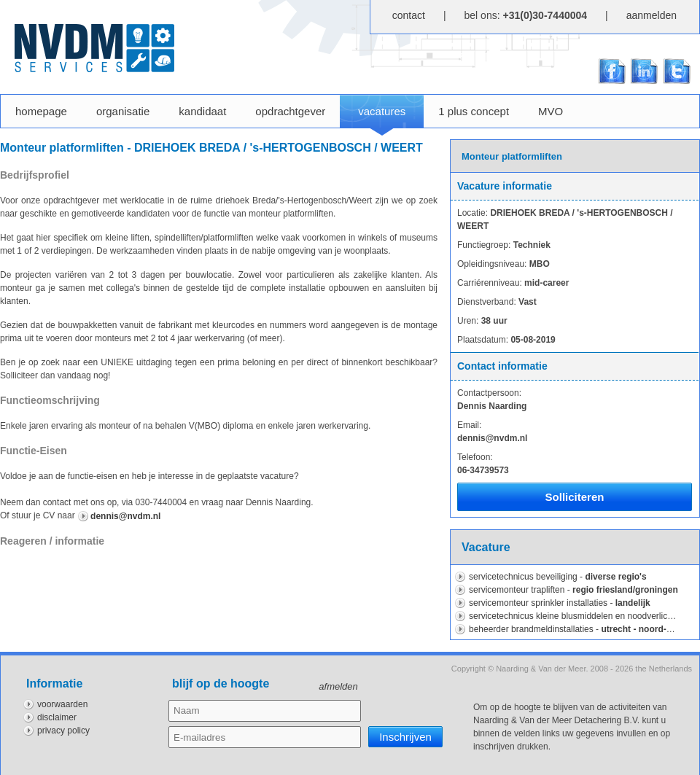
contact (409, 15)
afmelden (338, 686)
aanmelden (652, 15)
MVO (551, 111)
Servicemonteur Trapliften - (573, 590)
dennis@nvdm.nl (125, 516)
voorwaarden (62, 704)
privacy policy (63, 731)
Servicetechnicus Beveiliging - (558, 577)
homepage (41, 111)
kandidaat (202, 111)
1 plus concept (474, 111)
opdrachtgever (290, 111)
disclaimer (57, 717)
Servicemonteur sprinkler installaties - (560, 603)
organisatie (123, 111)
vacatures (382, 120)
